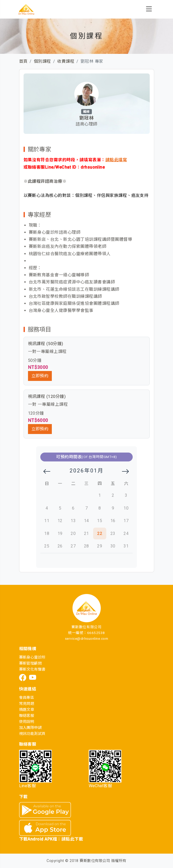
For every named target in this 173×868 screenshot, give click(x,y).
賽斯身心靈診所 (32, 657)
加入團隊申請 (30, 728)
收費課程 (66, 61)
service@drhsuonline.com (86, 638)
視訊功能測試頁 (32, 734)
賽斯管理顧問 (30, 663)
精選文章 (27, 710)
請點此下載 (72, 839)
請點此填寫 (116, 160)
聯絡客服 (27, 716)
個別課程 (42, 61)
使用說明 (27, 722)
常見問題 (27, 704)
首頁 (23, 61)
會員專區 (27, 698)
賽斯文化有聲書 (32, 669)
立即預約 (40, 376)
